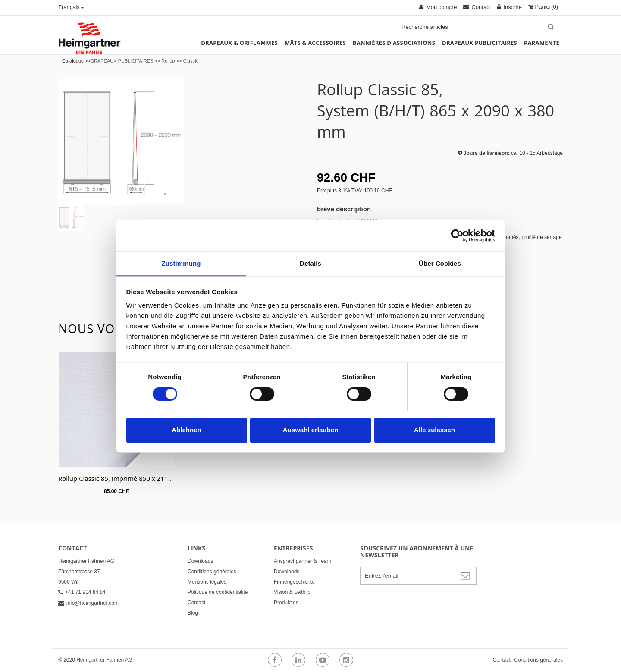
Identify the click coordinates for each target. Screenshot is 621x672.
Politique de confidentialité (218, 592)
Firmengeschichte (294, 582)
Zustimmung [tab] (181, 263)
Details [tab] (310, 263)
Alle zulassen (434, 430)
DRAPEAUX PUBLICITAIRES (122, 61)
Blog (193, 613)
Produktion (286, 603)
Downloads (200, 561)
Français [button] (71, 7)
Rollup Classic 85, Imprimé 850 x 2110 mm (122, 478)
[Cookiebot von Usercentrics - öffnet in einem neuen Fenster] (457, 236)
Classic (190, 61)
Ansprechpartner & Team (303, 561)
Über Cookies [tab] (440, 263)
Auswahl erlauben (310, 430)
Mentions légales (207, 582)
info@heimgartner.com (88, 603)
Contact (196, 603)
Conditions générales (212, 572)
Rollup (168, 61)
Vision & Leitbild (292, 592)
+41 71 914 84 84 (82, 592)
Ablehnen (186, 430)
